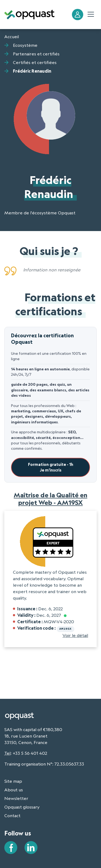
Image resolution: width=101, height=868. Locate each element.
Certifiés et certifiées (35, 62)
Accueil (12, 37)
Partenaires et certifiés (36, 54)
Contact (12, 815)
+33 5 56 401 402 (30, 753)
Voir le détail (75, 635)
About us (14, 789)
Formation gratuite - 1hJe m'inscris (51, 467)
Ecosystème (25, 45)
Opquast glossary (22, 806)
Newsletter (16, 798)
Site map (13, 781)
